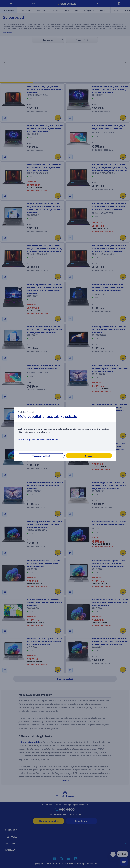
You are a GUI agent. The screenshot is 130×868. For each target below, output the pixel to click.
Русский (30, 412)
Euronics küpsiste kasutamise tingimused (38, 440)
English (21, 412)
